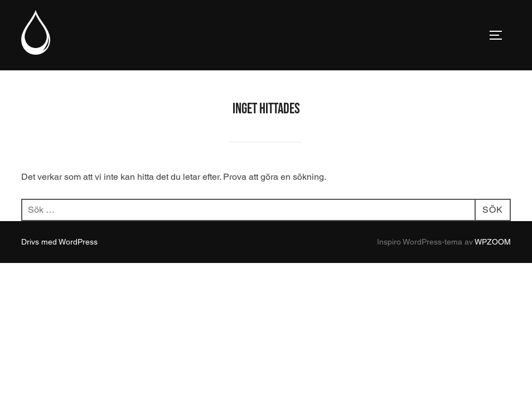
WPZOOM (493, 242)
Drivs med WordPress (59, 242)
